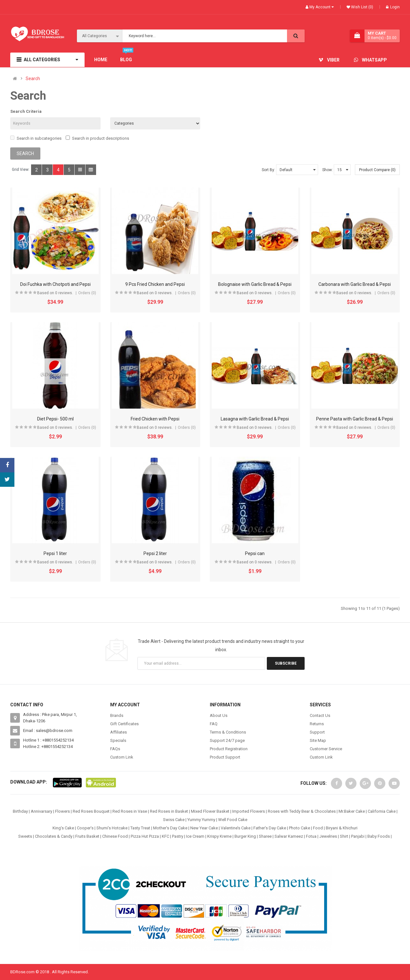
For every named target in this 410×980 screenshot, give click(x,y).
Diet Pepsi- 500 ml (55, 419)
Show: (328, 170)
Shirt (344, 836)
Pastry (178, 836)
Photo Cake (299, 828)
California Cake (382, 811)
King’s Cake (63, 828)
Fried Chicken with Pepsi (155, 419)
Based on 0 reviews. (55, 293)
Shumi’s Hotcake (112, 828)
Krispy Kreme (219, 836)
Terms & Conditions (228, 732)
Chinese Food (115, 836)
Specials (118, 740)
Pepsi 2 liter (155, 553)
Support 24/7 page (227, 740)
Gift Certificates (124, 724)
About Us (219, 715)
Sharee (265, 836)
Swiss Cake (174, 820)
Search (33, 79)
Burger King (245, 836)
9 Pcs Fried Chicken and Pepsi (155, 284)
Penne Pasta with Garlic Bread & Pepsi (355, 419)
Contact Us (320, 715)
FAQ (214, 724)
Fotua (311, 836)
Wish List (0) (362, 7)
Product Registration (229, 749)
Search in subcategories (36, 138)
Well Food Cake (233, 820)
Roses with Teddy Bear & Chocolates (302, 811)
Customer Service (326, 749)
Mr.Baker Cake (352, 811)
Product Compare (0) (377, 170)
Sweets (25, 836)
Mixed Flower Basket (210, 811)
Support (317, 732)
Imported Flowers (249, 811)
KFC (165, 836)
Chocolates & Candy (54, 836)
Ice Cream (195, 836)
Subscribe (286, 663)
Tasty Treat (140, 828)
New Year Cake (204, 828)
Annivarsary (41, 811)
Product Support (225, 757)
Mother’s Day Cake (170, 828)
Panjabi (358, 836)
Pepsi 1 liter (55, 553)
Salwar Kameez (289, 836)
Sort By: (268, 170)
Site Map (318, 740)
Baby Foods (379, 836)
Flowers (62, 811)
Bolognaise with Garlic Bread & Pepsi (255, 284)
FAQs (115, 749)
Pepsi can (255, 553)
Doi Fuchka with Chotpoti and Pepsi (55, 284)
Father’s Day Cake (270, 828)
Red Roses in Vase (130, 811)
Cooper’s (85, 828)
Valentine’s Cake (236, 828)
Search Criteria (26, 111)
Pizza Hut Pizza (145, 836)
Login (393, 7)
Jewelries (328, 836)
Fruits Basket (87, 836)
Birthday (20, 811)
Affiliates (119, 732)
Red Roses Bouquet (91, 811)
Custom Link (122, 757)
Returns (317, 724)
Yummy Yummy (201, 820)
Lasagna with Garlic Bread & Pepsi (255, 419)
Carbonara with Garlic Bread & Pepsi (355, 284)
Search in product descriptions (97, 138)
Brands (117, 715)
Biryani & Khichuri (342, 828)
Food (318, 828)
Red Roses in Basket (169, 811)
